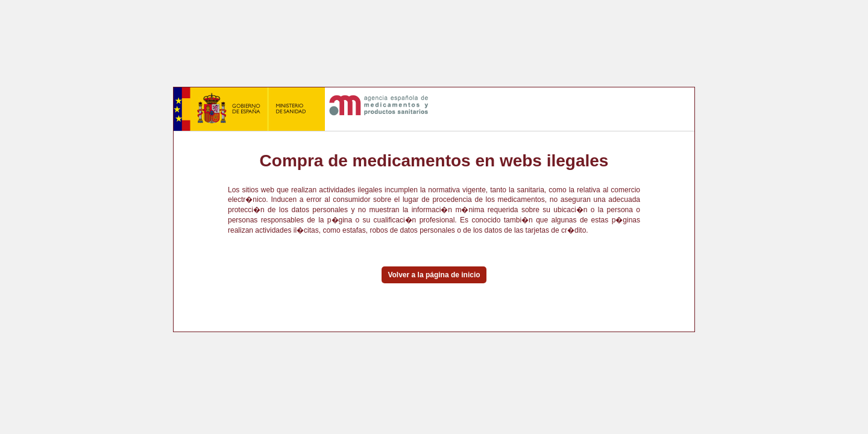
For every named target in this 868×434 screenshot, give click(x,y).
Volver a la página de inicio (434, 275)
